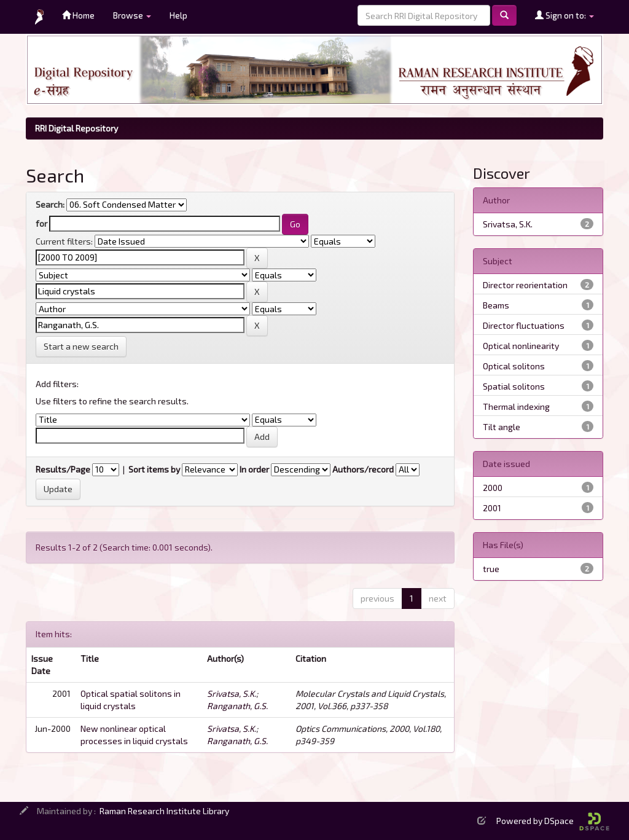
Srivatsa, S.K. (232, 693)
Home (78, 15)
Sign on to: (565, 15)
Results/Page (63, 469)
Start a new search (81, 346)
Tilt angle (502, 427)
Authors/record (363, 469)
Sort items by (154, 469)
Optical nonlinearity (521, 346)
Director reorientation (525, 285)
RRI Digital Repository (76, 128)
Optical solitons (514, 366)
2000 (493, 488)
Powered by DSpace (553, 821)
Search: (50, 204)
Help (178, 15)
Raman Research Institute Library (164, 811)
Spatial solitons (514, 386)
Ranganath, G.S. (237, 706)
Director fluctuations (524, 325)
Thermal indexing (516, 406)
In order (254, 469)
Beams (496, 305)
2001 (492, 508)
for (41, 223)
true (491, 569)
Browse (132, 15)
